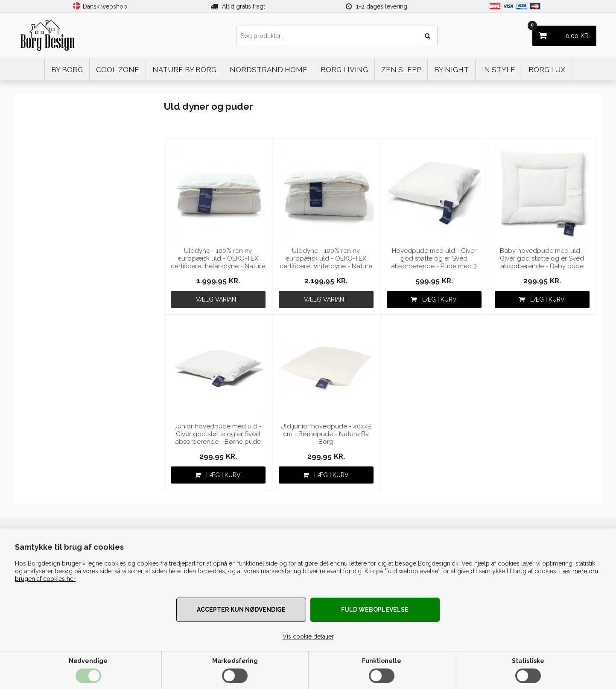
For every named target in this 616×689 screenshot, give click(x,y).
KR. (561, 33)
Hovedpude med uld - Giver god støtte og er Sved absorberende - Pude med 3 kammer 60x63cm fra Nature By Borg (434, 259)
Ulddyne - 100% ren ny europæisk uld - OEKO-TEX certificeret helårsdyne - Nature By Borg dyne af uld (218, 259)
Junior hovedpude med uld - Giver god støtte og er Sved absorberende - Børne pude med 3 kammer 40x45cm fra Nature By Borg (218, 434)
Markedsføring (235, 661)
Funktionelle (382, 661)
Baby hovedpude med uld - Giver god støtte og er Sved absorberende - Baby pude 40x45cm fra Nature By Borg (542, 259)
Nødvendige (88, 661)
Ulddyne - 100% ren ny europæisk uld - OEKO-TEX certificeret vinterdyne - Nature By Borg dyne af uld (326, 259)
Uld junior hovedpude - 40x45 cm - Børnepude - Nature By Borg (326, 434)
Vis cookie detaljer (308, 636)
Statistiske (528, 661)
